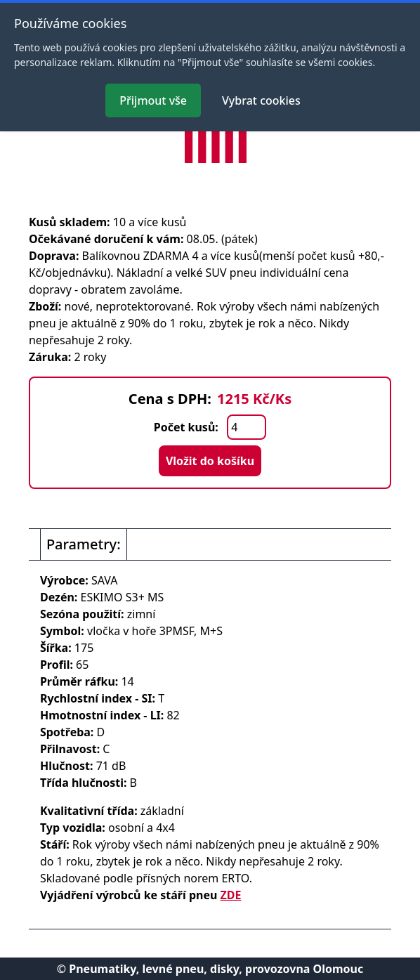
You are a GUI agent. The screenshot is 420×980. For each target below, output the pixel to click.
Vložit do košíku (210, 461)
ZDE (231, 895)
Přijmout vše (153, 100)
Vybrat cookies (261, 100)
